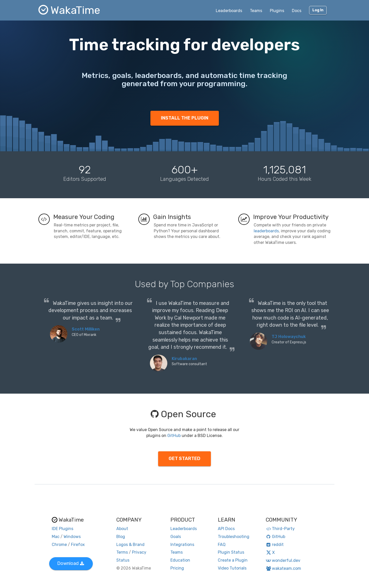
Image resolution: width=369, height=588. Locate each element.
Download (71, 563)
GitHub (174, 436)
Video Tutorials (232, 568)
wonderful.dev (283, 560)
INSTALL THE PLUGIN (185, 118)
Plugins (277, 11)
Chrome (59, 545)
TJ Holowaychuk (289, 337)
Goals (176, 537)
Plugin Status (231, 552)
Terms (122, 552)
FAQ (222, 545)
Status (123, 560)
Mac (56, 537)
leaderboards (266, 231)
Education (180, 560)
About (122, 529)
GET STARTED (184, 459)
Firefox (78, 545)
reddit (275, 545)
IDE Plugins (63, 529)
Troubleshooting (234, 537)
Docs (297, 11)
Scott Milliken (86, 329)
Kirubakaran (184, 359)
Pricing (177, 568)
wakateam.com (284, 568)
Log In (318, 10)
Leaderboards (229, 11)
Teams (256, 11)
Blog (121, 537)
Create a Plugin (233, 560)
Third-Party (280, 529)
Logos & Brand (130, 545)
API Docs (226, 529)
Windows (72, 537)
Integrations (182, 545)
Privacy (139, 552)
